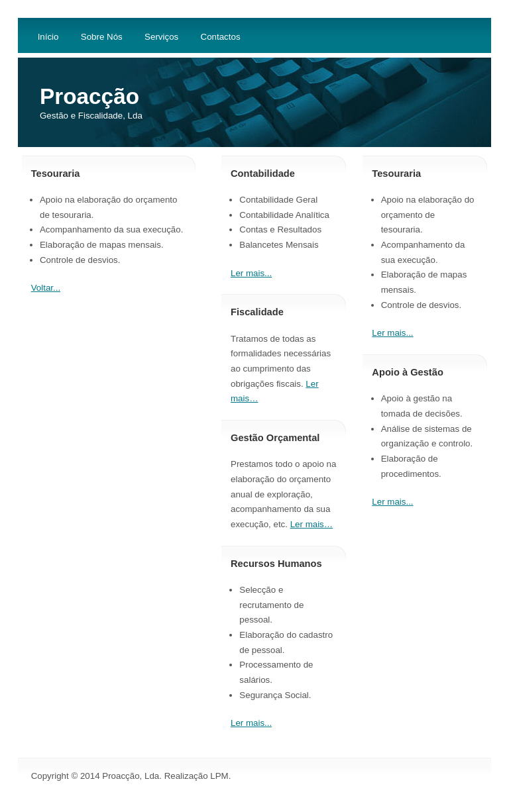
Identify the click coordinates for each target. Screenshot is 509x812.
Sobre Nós (102, 37)
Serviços (161, 37)
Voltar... (46, 288)
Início (48, 37)
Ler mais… (311, 524)
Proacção (89, 96)
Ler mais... (392, 333)
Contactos (221, 37)
